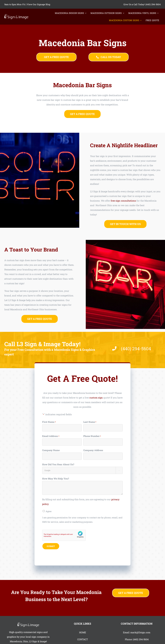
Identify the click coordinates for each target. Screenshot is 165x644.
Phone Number (92, 437)
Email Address (51, 437)
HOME (83, 632)
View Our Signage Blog (38, 4)
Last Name (90, 423)
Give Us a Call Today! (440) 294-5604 (142, 4)
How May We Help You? (56, 479)
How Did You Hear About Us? (58, 465)
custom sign (96, 398)
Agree (49, 512)
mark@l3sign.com (140, 632)
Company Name (51, 451)
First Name (49, 423)
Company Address (93, 451)
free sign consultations (124, 201)
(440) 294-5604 (141, 639)
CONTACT (83, 639)
